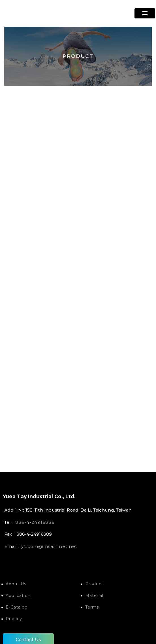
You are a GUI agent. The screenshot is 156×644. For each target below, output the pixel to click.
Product (94, 584)
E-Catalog (17, 607)
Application (18, 596)
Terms (92, 607)
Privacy (14, 619)
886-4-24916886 (35, 522)
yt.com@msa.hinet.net (49, 546)
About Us (16, 584)
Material (94, 596)
